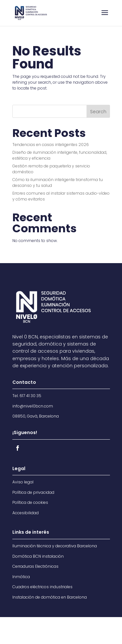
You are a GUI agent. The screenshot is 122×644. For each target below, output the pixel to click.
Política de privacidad (33, 492)
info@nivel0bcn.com (33, 406)
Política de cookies (30, 502)
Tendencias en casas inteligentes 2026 (51, 145)
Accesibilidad (26, 513)
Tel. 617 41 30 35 (27, 396)
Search (98, 112)
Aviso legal (23, 482)
